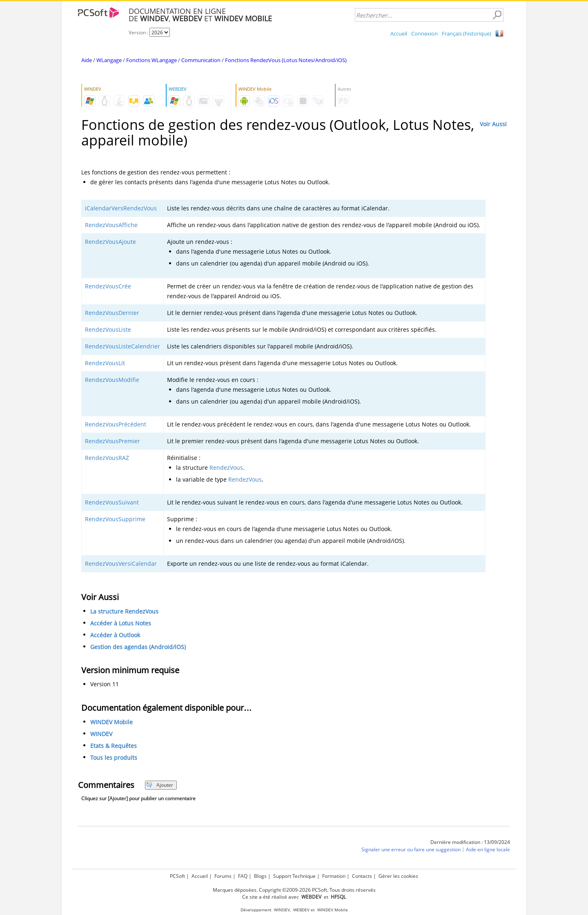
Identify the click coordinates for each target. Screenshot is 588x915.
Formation (334, 876)
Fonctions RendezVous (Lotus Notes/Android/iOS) (286, 60)
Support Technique (294, 876)
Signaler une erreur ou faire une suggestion (411, 849)
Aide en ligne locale (488, 849)
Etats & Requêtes (114, 746)
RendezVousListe (108, 329)
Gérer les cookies (398, 876)
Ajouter (159, 785)
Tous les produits (114, 758)
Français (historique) (467, 33)
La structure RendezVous (124, 611)
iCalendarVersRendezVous (121, 208)
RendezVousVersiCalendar (121, 564)
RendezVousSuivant (112, 502)
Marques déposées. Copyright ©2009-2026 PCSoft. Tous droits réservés (294, 890)
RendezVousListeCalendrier (122, 346)
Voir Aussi (493, 124)
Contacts (362, 876)
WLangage (109, 60)
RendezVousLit (105, 363)
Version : (139, 32)
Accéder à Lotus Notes (121, 623)
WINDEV (101, 734)
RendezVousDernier (112, 313)
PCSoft (177, 876)
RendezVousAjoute (110, 242)
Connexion (424, 33)
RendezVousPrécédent (116, 424)
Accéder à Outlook (115, 635)
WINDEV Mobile (111, 722)
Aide (87, 60)
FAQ (243, 876)
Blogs (260, 876)
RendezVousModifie (112, 380)
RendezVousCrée (108, 286)
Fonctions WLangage (151, 60)
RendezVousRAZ (107, 458)
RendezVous (226, 468)
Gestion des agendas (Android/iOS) (138, 647)
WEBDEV (301, 910)
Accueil (399, 33)
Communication (201, 60)
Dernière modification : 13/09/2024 (470, 842)
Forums (223, 876)
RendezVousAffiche (111, 225)
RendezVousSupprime (115, 519)
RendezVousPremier (112, 441)
